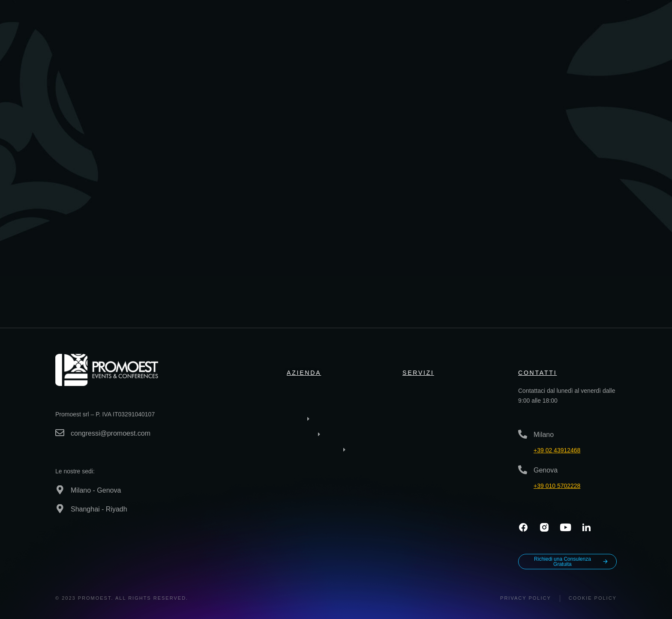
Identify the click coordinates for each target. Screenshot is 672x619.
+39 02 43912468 (557, 450)
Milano (544, 435)
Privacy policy (526, 598)
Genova (546, 470)
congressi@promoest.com (111, 433)
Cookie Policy (593, 598)
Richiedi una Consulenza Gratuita (571, 562)
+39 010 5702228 (557, 486)
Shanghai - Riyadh (99, 509)
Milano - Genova (96, 490)
